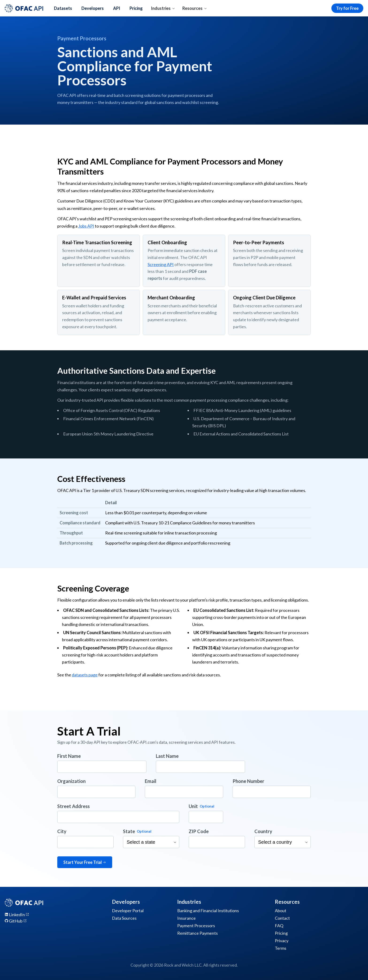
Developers (93, 8)
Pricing (136, 8)
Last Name (167, 756)
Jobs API (86, 226)
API (117, 8)
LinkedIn (17, 915)
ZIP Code (199, 831)
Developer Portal (128, 911)
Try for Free (347, 8)
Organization (71, 781)
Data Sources (124, 918)
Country (263, 831)
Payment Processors (196, 926)
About (281, 911)
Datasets (63, 8)
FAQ (279, 926)
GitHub (16, 921)
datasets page (85, 675)
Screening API (161, 264)
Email (151, 781)
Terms (281, 948)
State (129, 831)
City (62, 831)
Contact (282, 918)
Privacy (282, 941)
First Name (69, 756)
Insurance (186, 918)
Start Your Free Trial (85, 862)
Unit (193, 806)
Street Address (73, 806)
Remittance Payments (197, 933)
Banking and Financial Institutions (208, 911)
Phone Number (248, 781)
